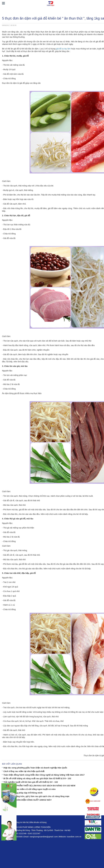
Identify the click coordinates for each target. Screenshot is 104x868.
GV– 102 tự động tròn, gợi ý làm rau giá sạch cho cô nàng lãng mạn (36, 796)
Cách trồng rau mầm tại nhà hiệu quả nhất (24, 771)
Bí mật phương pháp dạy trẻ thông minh (23, 793)
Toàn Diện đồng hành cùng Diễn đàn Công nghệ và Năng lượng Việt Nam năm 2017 (44, 775)
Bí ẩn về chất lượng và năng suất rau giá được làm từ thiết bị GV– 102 (37, 778)
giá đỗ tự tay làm (63, 49)
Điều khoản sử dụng (38, 822)
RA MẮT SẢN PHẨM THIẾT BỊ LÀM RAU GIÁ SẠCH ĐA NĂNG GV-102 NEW (39, 786)
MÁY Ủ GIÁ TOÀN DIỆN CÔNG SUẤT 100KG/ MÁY (28, 800)
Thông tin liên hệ (21, 822)
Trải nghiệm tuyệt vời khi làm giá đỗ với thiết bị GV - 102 (31, 782)
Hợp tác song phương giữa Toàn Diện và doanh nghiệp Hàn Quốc (35, 768)
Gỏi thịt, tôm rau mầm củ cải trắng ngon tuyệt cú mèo (30, 789)
